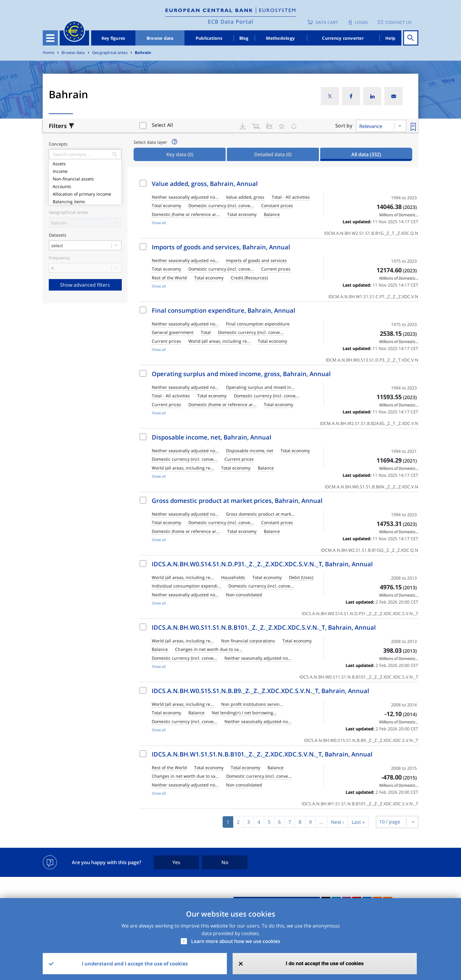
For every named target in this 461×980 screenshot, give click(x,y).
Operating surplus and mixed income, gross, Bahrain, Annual (241, 374)
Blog (244, 38)
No (225, 862)
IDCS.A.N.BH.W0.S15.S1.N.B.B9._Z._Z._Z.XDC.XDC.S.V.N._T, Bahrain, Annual (260, 691)
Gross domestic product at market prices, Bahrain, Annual (237, 501)
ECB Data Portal (230, 22)
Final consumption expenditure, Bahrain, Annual (224, 310)
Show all (159, 223)
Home (48, 53)
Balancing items (85, 201)
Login (361, 22)
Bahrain (143, 53)
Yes (176, 862)
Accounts (85, 186)
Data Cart (327, 22)
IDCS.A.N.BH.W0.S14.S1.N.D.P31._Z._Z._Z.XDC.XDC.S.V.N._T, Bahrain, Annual (262, 564)
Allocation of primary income (85, 193)
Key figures (113, 38)
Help (390, 38)
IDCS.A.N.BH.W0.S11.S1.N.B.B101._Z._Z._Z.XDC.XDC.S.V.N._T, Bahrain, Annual (264, 627)
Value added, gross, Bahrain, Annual (205, 184)
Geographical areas (110, 53)
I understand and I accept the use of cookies (135, 964)
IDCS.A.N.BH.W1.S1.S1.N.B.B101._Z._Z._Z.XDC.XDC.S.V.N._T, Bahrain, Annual (262, 754)
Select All (162, 125)
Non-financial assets (85, 178)
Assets (85, 163)
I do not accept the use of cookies (325, 963)
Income (85, 171)
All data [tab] (366, 154)
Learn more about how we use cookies (236, 941)
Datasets (58, 235)
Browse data (160, 38)
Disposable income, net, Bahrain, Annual (212, 437)
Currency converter (343, 38)
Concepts (58, 144)
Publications (209, 38)
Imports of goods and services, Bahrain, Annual (221, 247)
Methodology (280, 38)
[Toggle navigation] (50, 38)
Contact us (398, 22)
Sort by (344, 126)
